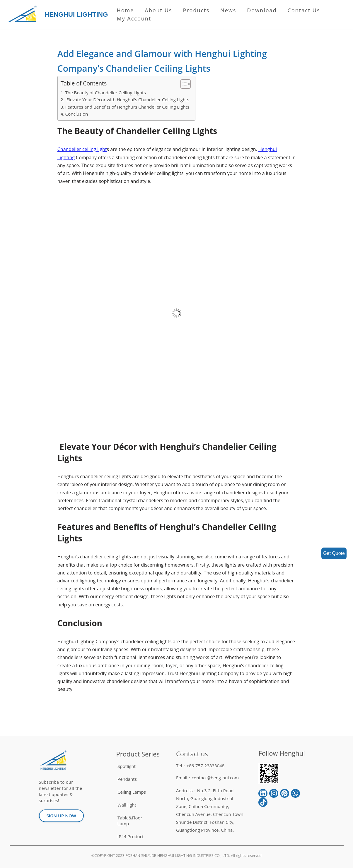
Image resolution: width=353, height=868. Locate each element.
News (228, 10)
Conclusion (76, 114)
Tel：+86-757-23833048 (200, 766)
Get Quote (334, 553)
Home (125, 10)
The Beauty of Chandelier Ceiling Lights (105, 92)
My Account (134, 18)
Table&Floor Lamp (130, 821)
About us (158, 10)
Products (196, 10)
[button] (183, 84)
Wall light (127, 805)
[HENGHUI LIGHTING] (24, 14)
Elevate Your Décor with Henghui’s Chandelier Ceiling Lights (127, 100)
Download (262, 10)
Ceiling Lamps (132, 792)
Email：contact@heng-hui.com (207, 778)
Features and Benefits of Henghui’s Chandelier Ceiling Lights (127, 107)
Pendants (127, 779)
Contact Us (304, 10)
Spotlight (127, 766)
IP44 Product (131, 836)
